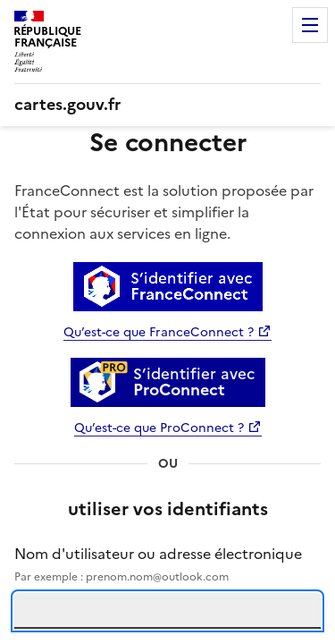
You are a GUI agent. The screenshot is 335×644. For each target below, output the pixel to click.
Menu (310, 25)
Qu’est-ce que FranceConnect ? (159, 332)
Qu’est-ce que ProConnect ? (159, 428)
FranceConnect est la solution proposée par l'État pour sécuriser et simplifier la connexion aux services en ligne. (164, 212)
